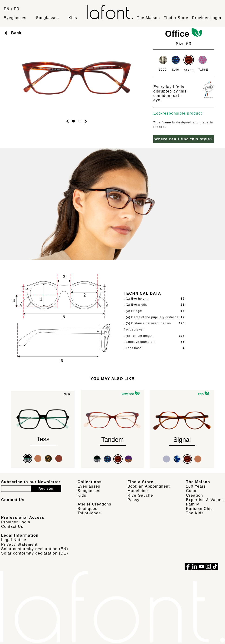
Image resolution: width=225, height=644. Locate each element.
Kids (73, 18)
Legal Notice (14, 540)
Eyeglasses (15, 18)
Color (191, 491)
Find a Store (176, 18)
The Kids (195, 513)
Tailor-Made (89, 513)
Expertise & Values (205, 500)
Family (193, 504)
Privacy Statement (19, 544)
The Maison (148, 18)
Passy (134, 500)
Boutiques (88, 509)
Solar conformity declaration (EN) (35, 549)
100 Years (196, 486)
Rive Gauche (140, 495)
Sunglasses (47, 18)
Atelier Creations (94, 504)
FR (17, 9)
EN (7, 9)
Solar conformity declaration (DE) (35, 553)
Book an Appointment (149, 486)
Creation (194, 495)
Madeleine (138, 491)
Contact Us (12, 527)
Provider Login (207, 18)
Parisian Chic (199, 509)
